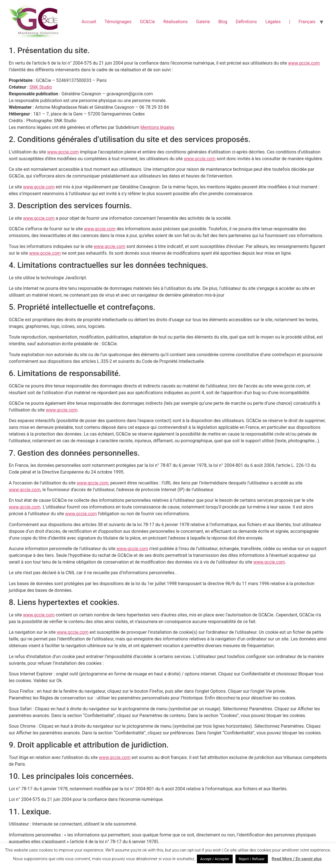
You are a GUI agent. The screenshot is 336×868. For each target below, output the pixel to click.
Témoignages (118, 22)
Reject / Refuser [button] (252, 859)
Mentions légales (157, 127)
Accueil (89, 22)
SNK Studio (41, 87)
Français (307, 22)
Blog (223, 22)
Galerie (203, 22)
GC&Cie (147, 22)
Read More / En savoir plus (297, 859)
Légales (273, 22)
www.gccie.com (304, 63)
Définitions (246, 22)
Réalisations (176, 22)
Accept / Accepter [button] (215, 859)
